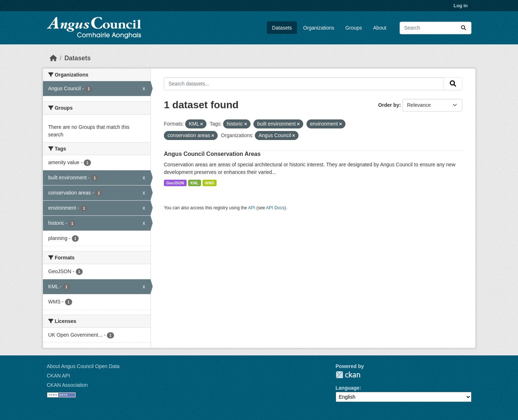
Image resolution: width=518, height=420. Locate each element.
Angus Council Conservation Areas (212, 154)
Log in (461, 6)
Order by (389, 105)
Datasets (282, 28)
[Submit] (463, 28)
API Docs (275, 208)
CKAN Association (68, 385)
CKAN (348, 375)
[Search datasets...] (436, 28)
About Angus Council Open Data (83, 366)
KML (194, 183)
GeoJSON (175, 183)
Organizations (319, 28)
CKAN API (59, 376)
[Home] (53, 58)
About (380, 28)
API (252, 208)
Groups (354, 28)
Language (348, 388)
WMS (210, 183)
